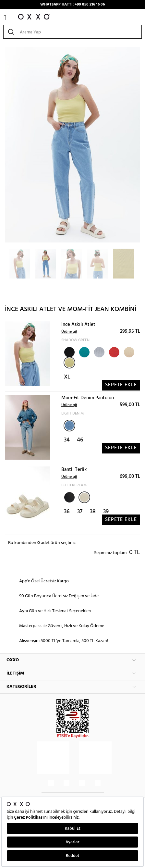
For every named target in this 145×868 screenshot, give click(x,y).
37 (80, 512)
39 (106, 512)
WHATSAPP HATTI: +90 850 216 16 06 (72, 5)
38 (93, 512)
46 (80, 440)
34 (67, 440)
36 (67, 512)
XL (67, 377)
